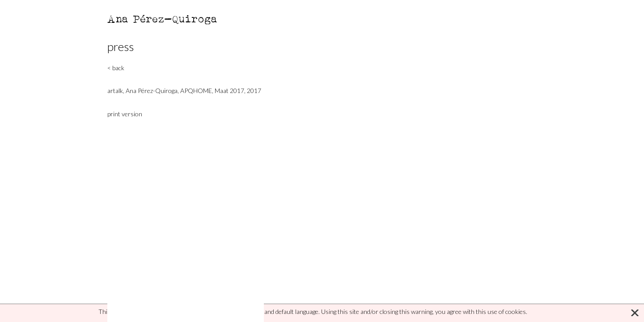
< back (116, 68)
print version (125, 114)
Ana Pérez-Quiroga (163, 19)
